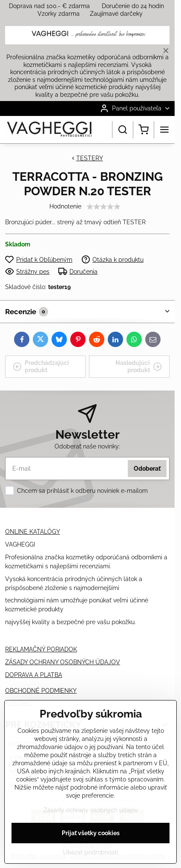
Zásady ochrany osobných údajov (90, 810)
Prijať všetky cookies (91, 833)
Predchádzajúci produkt (41, 367)
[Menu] (164, 130)
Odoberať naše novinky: (87, 446)
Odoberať (147, 469)
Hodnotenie (65, 206)
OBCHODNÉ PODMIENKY (41, 691)
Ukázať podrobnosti (90, 852)
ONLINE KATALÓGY (33, 532)
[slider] (103, 207)
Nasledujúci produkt (139, 367)
